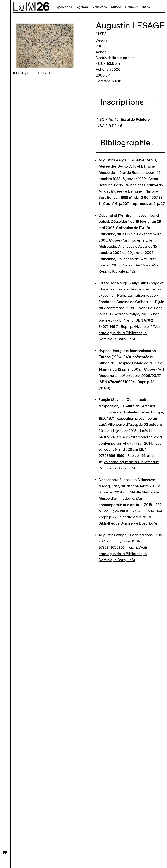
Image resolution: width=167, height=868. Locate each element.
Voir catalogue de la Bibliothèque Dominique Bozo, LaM (130, 333)
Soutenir (132, 7)
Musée (116, 7)
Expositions (63, 7)
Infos (146, 7)
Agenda (82, 7)
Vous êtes (100, 7)
